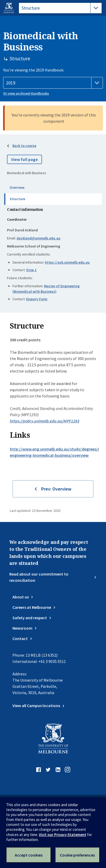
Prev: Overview (56, 489)
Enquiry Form (37, 299)
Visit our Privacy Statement (63, 835)
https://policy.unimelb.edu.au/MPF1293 (45, 421)
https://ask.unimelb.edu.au (67, 262)
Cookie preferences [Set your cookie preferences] (77, 855)
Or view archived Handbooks (26, 93)
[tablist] (60, 8)
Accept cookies (29, 855)
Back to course (24, 146)
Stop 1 (31, 270)
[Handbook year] (53, 83)
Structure (17, 199)
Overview (17, 187)
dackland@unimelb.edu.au (38, 238)
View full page (24, 159)
